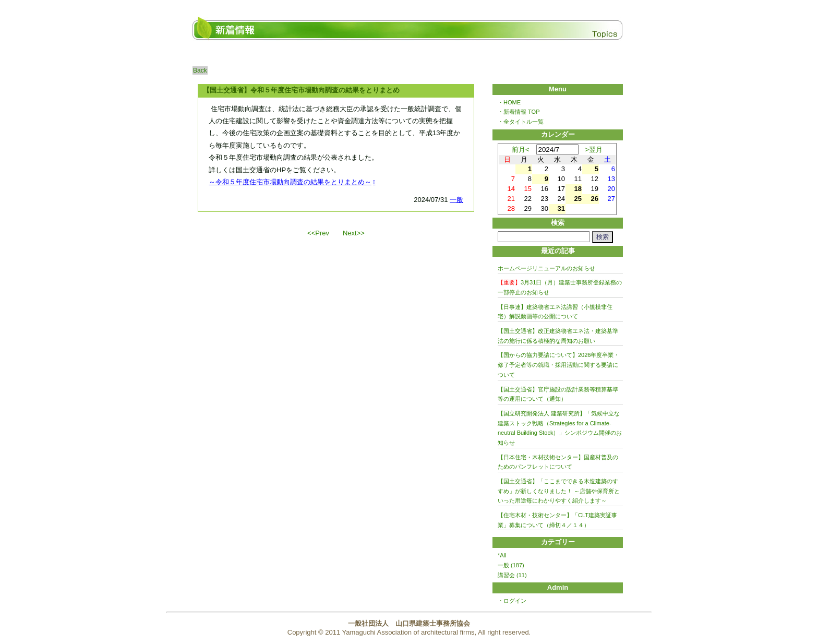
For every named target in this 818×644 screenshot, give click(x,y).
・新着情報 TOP (519, 112)
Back (200, 70)
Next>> (354, 233)
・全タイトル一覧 (521, 122)
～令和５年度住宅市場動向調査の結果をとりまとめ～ (290, 182)
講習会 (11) (512, 575)
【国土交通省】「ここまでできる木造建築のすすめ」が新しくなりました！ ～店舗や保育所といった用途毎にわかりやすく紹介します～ (559, 491)
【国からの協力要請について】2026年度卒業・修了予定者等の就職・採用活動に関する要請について (558, 365)
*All (502, 555)
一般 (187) (511, 565)
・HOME (509, 102)
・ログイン (512, 601)
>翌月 (594, 150)
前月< (521, 150)
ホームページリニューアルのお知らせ (546, 268)
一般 (456, 200)
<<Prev (318, 233)
